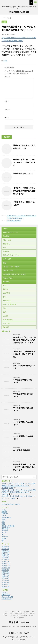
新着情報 (5, 530)
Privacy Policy (8, 278)
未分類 (5, 61)
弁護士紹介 (7, 259)
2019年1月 (5, 561)
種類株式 (6, 244)
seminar (4, 512)
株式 (5, 297)
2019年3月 (5, 557)
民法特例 (6, 293)
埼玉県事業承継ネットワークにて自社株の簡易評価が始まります (24, 467)
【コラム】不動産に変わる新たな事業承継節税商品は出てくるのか (24, 191)
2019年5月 (5, 553)
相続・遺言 (7, 240)
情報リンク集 (8, 270)
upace (13, 498)
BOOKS (6, 327)
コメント (7, 77)
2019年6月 (5, 551)
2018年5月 (5, 578)
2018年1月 (5, 587)
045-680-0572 (19, 633)
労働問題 (6, 251)
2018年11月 (6, 566)
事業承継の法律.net (19, 12)
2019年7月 (5, 549)
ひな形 (4, 515)
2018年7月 (5, 574)
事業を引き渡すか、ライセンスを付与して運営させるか (24, 163)
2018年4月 (5, 580)
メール (7, 109)
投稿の (6, 595)
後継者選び (7, 301)
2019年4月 (5, 555)
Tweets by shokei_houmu (11, 504)
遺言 (5, 285)
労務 (5, 308)
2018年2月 (5, 585)
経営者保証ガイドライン (12, 255)
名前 (6, 101)
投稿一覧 (6, 282)
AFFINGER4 (22, 640)
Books (4, 510)
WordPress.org (7, 599)
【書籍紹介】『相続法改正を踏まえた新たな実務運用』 (24, 354)
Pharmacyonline (7, 488)
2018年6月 (5, 576)
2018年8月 (5, 572)
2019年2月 (5, 559)
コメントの (7, 597)
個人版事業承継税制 (14, 221)
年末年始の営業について (23, 174)
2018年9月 (5, 570)
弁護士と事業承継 (10, 304)
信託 (5, 248)
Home (5, 229)
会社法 (6, 316)
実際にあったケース (10, 232)
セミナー (6, 323)
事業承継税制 (8, 320)
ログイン (5, 593)
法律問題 (6, 236)
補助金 (6, 289)
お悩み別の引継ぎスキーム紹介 (14, 274)
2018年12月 (6, 564)
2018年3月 (5, 582)
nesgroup (5, 494)
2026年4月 (5, 547)
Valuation (5, 514)
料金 (5, 263)
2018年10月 (6, 568)
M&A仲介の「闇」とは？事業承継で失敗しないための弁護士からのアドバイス (24, 340)
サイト (7, 118)
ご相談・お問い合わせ (11, 267)
